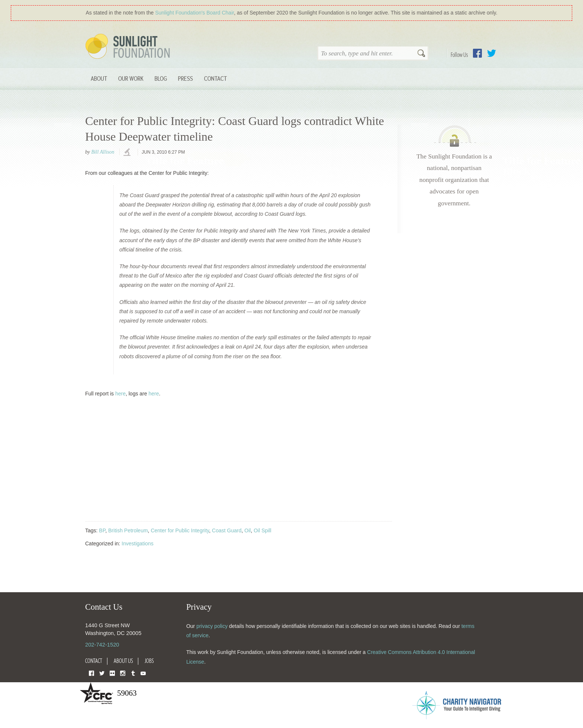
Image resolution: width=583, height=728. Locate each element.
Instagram (123, 673)
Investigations (138, 543)
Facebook (477, 53)
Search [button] (421, 54)
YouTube (143, 673)
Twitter (492, 53)
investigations (128, 153)
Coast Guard (227, 530)
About (99, 78)
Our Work (131, 78)
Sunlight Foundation (129, 47)
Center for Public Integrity (180, 530)
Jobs (149, 661)
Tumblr (133, 673)
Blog (161, 78)
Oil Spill (262, 530)
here (120, 394)
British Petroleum (128, 530)
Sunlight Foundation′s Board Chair (194, 13)
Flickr (112, 673)
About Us (123, 661)
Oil (247, 530)
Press (186, 78)
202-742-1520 (102, 645)
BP (102, 530)
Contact (215, 78)
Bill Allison (103, 152)
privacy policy (212, 626)
